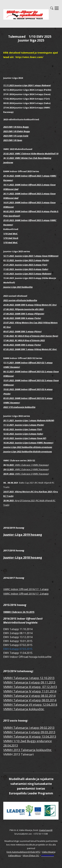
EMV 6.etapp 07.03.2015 (18, 649)
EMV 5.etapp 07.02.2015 (18, 645)
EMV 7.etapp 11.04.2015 (18, 653)
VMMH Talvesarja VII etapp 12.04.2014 (30, 705)
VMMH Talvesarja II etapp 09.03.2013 (29, 732)
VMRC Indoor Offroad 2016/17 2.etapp (26, 594)
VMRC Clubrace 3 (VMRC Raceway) (26, 474)
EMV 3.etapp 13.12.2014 (18, 637)
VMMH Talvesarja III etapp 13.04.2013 (30, 737)
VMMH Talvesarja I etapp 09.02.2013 (29, 728)
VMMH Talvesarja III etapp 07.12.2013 (30, 687)
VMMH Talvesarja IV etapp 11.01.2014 (30, 691)
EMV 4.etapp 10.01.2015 (18, 641)
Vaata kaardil (46, 830)
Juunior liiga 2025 (31, 40)
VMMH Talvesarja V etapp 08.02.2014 (29, 696)
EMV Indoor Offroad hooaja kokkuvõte (27, 657)
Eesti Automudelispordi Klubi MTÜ (23, 852)
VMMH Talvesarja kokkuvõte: (24, 709)
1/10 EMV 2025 (40, 37)
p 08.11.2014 (25, 633)
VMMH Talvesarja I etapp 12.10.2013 (29, 678)
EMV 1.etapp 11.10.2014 (18, 629)
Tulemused (17, 37)
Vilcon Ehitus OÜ (31, 855)
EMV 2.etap (10, 633)
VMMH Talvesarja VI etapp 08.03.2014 (30, 700)
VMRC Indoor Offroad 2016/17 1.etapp (26, 589)
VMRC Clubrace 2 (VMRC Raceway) (26, 469)
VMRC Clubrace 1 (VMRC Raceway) (31, 465)
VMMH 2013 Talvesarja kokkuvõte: (28, 750)
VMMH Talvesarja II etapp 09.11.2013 (29, 682)
